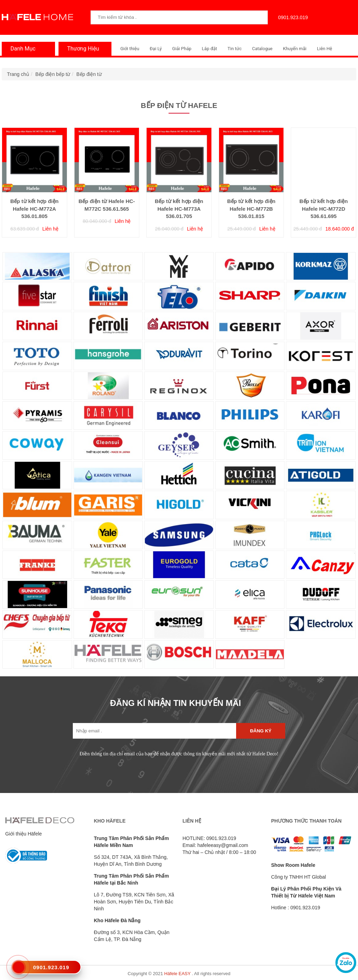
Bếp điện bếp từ (53, 74)
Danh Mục (21, 49)
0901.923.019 (291, 17)
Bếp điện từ (89, 74)
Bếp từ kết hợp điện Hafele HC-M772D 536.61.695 (324, 209)
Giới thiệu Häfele (24, 834)
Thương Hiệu (81, 49)
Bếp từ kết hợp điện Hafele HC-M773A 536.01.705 (179, 209)
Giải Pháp (182, 49)
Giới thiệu (130, 49)
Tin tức (234, 49)
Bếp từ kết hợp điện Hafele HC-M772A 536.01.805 (34, 209)
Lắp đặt (210, 49)
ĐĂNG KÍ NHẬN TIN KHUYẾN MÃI (176, 703)
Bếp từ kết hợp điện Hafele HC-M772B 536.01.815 (251, 209)
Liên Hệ (325, 49)
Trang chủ (18, 74)
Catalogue (262, 49)
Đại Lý (156, 49)
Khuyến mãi (295, 49)
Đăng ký (261, 731)
